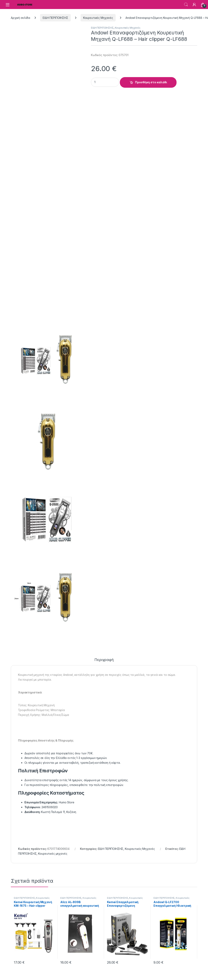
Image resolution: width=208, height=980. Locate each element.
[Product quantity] (105, 82)
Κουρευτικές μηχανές (53, 854)
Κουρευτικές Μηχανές (98, 18)
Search (186, 5)
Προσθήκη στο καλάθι (151, 82)
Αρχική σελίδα (21, 18)
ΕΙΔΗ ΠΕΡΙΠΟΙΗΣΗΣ (55, 18)
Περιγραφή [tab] (104, 660)
